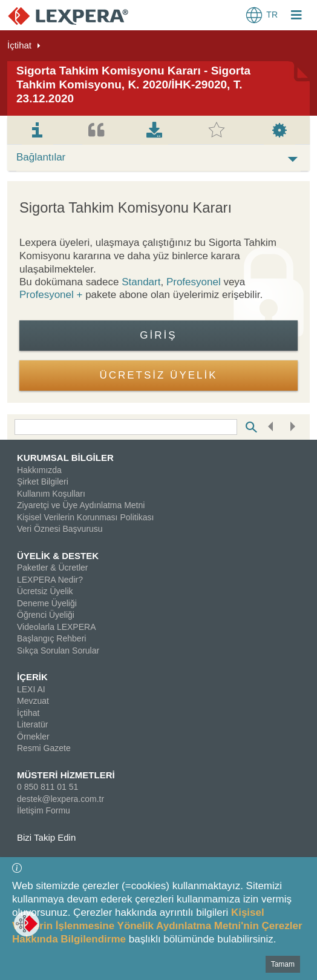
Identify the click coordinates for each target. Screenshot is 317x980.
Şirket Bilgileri (43, 482)
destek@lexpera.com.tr (60, 799)
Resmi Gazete (44, 748)
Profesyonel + (52, 295)
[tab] (38, 130)
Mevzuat (33, 701)
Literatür (32, 724)
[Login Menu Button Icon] (296, 16)
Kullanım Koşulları (51, 494)
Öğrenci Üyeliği (46, 615)
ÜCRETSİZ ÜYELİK (158, 375)
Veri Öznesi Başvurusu (60, 529)
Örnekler (33, 737)
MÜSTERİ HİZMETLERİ (66, 775)
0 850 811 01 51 (47, 787)
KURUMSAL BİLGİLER (65, 458)
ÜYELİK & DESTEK (58, 556)
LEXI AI (31, 689)
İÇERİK (32, 677)
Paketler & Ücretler (52, 568)
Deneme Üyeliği (47, 603)
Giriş (158, 335)
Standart (141, 282)
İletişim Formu (44, 810)
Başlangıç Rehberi (51, 638)
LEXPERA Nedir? (50, 580)
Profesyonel (194, 282)
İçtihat (19, 45)
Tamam (283, 964)
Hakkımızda (39, 470)
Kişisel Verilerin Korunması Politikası (85, 517)
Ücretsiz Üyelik (45, 591)
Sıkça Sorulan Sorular (58, 651)
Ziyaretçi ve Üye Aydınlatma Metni (81, 505)
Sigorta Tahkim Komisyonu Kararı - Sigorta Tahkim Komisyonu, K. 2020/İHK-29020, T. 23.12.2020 (133, 84)
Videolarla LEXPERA (56, 627)
